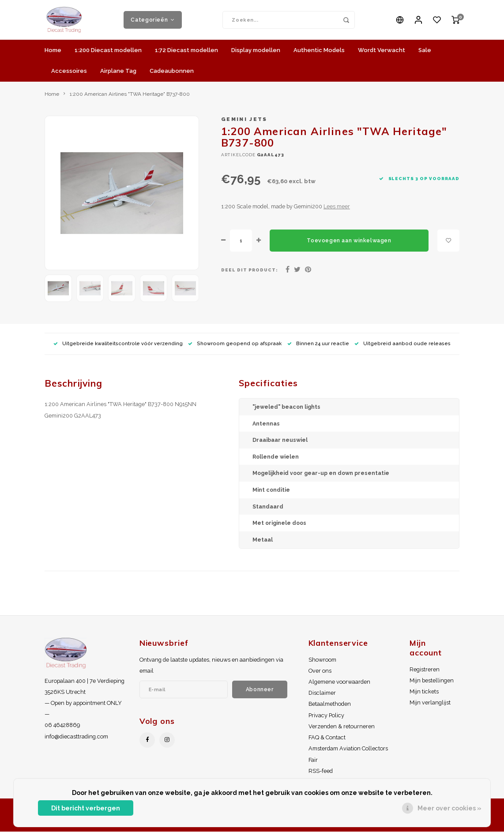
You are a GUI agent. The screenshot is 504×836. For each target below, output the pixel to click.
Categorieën (152, 22)
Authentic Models (319, 55)
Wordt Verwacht (382, 55)
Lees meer (337, 211)
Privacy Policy (326, 720)
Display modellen (256, 55)
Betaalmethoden (330, 708)
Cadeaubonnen (172, 75)
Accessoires (69, 75)
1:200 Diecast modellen (108, 55)
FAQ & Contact (327, 742)
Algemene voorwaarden (339, 686)
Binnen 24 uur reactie (318, 348)
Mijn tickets (424, 696)
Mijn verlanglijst (430, 707)
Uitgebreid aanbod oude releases (402, 348)
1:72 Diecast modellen (186, 55)
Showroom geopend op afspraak (235, 348)
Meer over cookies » (449, 808)
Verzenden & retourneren (342, 731)
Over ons (320, 675)
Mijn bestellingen (432, 685)
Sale (425, 55)
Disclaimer (322, 697)
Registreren (425, 674)
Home (53, 55)
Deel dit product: (250, 274)
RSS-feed (321, 775)
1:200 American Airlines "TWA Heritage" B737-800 (130, 98)
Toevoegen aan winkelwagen (349, 245)
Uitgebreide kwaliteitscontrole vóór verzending (118, 348)
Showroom (322, 664)
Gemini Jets (244, 124)
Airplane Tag (118, 75)
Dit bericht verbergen (86, 808)
